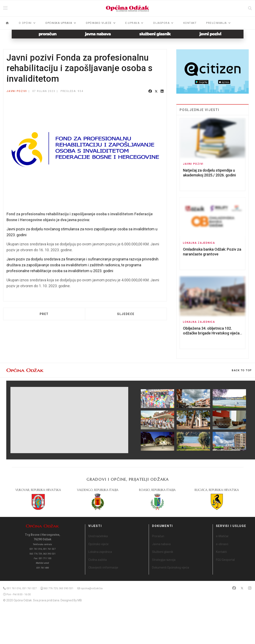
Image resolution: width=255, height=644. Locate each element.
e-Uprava (132, 23)
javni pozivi (210, 34)
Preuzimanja (216, 23)
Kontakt (190, 23)
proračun (48, 34)
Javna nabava (161, 544)
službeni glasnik (155, 34)
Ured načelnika (98, 536)
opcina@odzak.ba (92, 588)
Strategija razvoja (164, 560)
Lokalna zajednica (199, 243)
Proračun (158, 536)
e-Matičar (222, 536)
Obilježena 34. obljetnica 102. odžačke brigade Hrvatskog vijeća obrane (211, 333)
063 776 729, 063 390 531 (58, 588)
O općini (25, 23)
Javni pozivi (17, 91)
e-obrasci (222, 544)
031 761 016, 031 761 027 (22, 588)
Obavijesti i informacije (103, 567)
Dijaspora (162, 23)
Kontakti (221, 552)
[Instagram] (250, 588)
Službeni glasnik (163, 552)
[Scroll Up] (242, 370)
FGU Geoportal (225, 560)
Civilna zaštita (98, 560)
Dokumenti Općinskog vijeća (171, 567)
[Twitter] (242, 588)
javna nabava (98, 34)
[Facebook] (234, 588)
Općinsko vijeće (98, 544)
